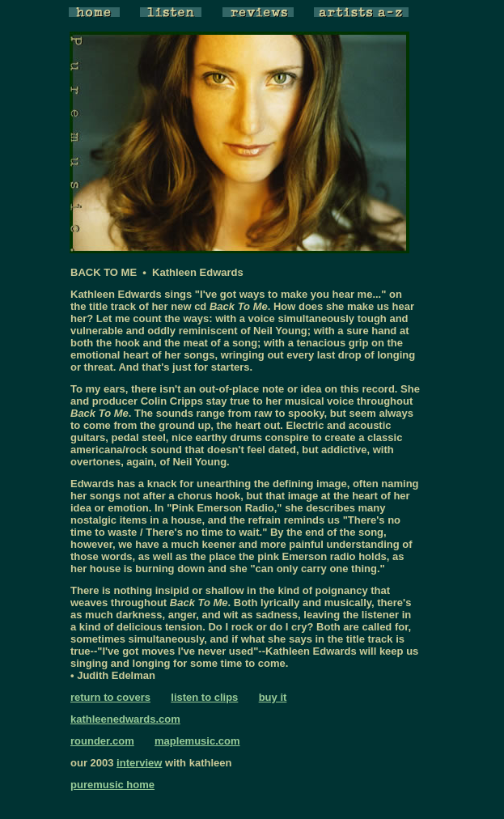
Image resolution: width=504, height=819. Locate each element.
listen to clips (204, 697)
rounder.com (102, 741)
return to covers (110, 697)
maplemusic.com (197, 741)
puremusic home (112, 785)
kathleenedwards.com (125, 719)
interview (139, 763)
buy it (273, 697)
